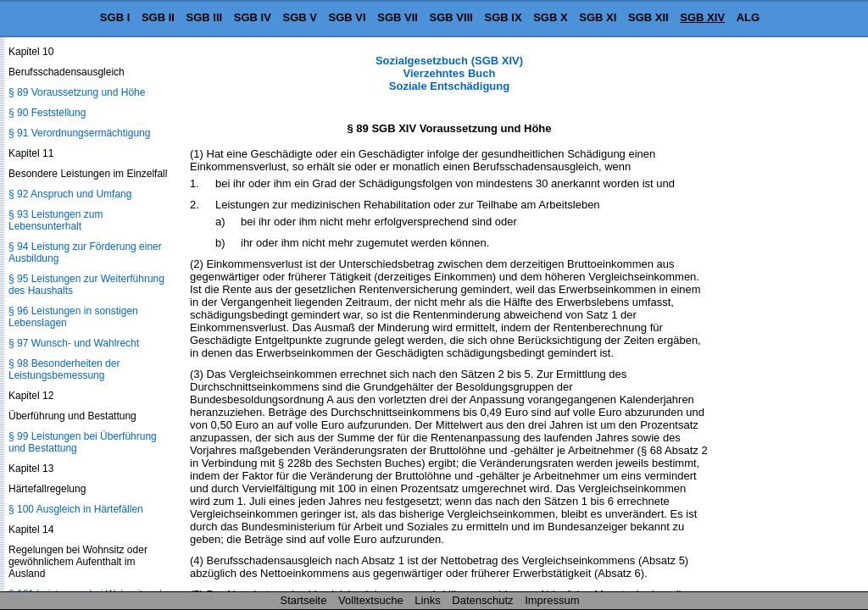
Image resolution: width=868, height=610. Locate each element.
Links (427, 600)
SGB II (158, 17)
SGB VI (348, 17)
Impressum (552, 600)
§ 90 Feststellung (47, 113)
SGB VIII (451, 17)
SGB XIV (702, 17)
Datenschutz (482, 600)
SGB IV (253, 17)
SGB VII (398, 17)
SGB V (299, 17)
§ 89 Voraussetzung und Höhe (77, 92)
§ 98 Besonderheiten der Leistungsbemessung (64, 369)
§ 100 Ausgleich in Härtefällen (76, 509)
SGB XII (648, 17)
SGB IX (504, 17)
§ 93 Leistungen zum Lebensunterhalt (56, 220)
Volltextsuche (371, 600)
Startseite (304, 600)
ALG (748, 17)
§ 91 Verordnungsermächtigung (79, 133)
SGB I (115, 17)
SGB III (205, 17)
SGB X (550, 17)
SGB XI (598, 17)
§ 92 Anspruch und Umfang (70, 194)
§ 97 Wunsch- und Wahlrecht (74, 343)
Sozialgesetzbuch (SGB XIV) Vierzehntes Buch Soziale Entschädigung (449, 73)
